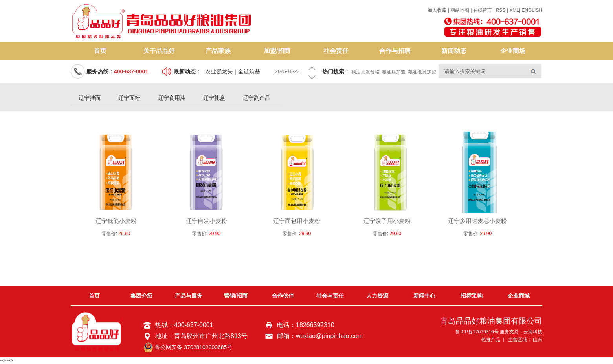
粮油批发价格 (365, 72)
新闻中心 (424, 296)
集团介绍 (141, 296)
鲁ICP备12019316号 (477, 332)
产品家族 (218, 51)
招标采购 (472, 296)
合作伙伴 (283, 296)
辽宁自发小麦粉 (206, 221)
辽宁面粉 (129, 98)
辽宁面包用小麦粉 (297, 221)
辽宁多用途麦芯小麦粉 (477, 221)
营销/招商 (236, 296)
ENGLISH (532, 10)
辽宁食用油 (172, 98)
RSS (501, 10)
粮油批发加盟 (422, 72)
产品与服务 (189, 296)
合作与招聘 (395, 51)
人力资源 (377, 296)
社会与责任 (330, 296)
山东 (538, 340)
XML (514, 10)
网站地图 (460, 10)
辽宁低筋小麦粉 (116, 221)
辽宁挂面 (90, 98)
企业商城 (519, 296)
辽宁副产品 (257, 98)
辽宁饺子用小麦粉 (387, 221)
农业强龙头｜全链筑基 (233, 71)
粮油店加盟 (394, 72)
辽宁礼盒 (214, 98)
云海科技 (533, 332)
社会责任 (336, 51)
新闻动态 (454, 51)
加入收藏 (437, 10)
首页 (100, 51)
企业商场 (513, 51)
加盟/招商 (277, 51)
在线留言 (483, 10)
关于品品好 (159, 51)
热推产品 (491, 340)
